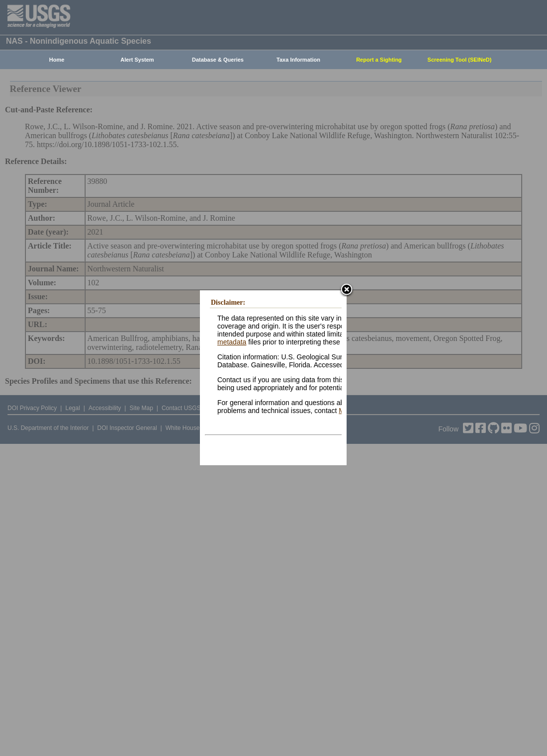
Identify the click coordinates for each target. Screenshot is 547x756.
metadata (232, 342)
